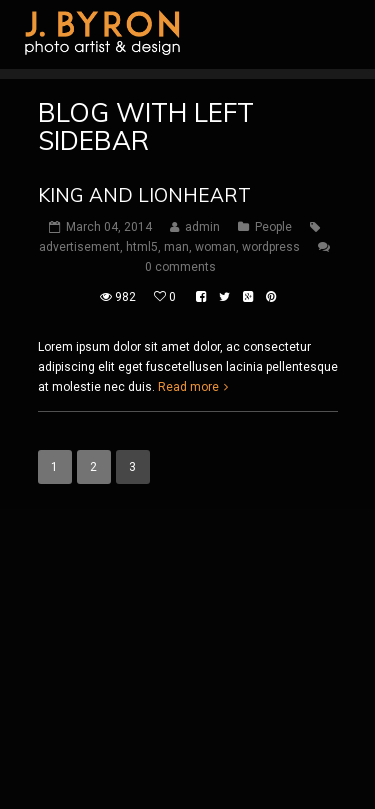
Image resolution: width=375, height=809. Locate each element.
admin (202, 227)
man (176, 247)
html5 (142, 247)
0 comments (180, 267)
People (273, 227)
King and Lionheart (144, 195)
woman (215, 247)
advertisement (79, 247)
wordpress (271, 247)
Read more (188, 387)
